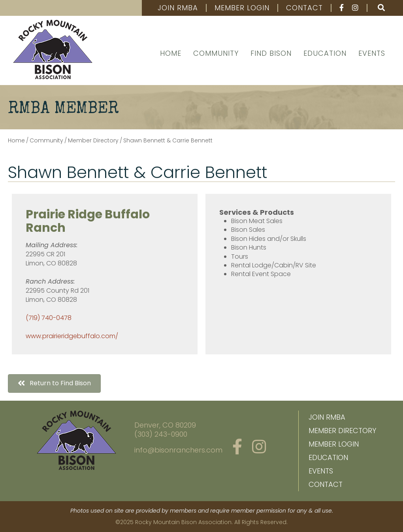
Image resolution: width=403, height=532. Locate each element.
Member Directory (342, 431)
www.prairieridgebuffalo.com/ (72, 336)
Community (216, 53)
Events (372, 53)
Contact (304, 8)
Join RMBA (178, 8)
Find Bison (271, 53)
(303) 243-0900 (161, 434)
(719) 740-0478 (49, 318)
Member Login (242, 8)
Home (171, 53)
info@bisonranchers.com (178, 450)
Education (325, 53)
